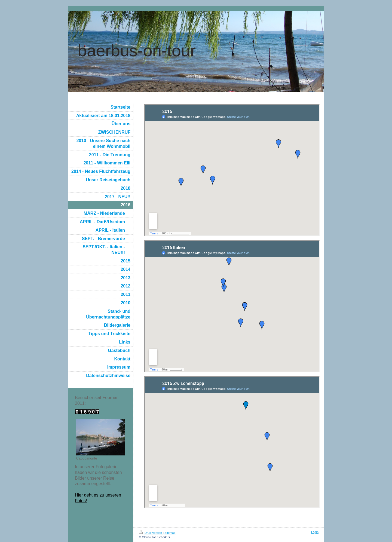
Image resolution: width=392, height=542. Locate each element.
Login (315, 532)
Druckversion (151, 533)
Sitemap (170, 533)
